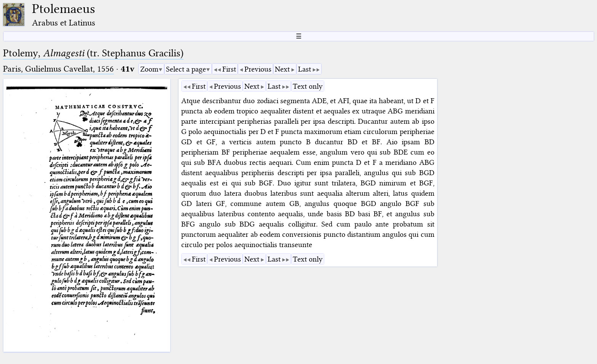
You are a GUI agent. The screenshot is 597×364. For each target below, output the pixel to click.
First (229, 69)
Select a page (186, 69)
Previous (258, 69)
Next (282, 69)
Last (305, 69)
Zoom (149, 69)
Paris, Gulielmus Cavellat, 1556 (58, 69)
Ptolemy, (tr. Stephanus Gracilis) (93, 53)
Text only (308, 86)
